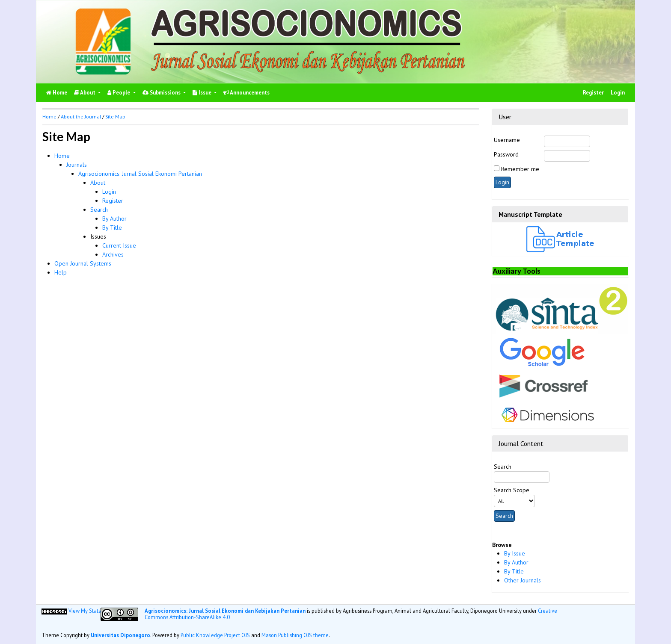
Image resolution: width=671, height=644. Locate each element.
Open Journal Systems (83, 263)
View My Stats (85, 611)
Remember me (520, 169)
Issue (203, 93)
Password (506, 154)
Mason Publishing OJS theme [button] (295, 635)
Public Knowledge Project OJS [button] (215, 635)
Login (618, 93)
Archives (113, 254)
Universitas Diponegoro (120, 635)
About (85, 93)
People (119, 93)
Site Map (115, 117)
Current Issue (119, 245)
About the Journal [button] (81, 117)
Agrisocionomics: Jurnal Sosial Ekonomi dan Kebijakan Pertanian (225, 611)
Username (507, 140)
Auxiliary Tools (517, 271)
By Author (516, 562)
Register (593, 93)
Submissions (162, 93)
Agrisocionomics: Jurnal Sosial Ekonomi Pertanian (140, 174)
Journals (77, 165)
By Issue (515, 553)
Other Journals (523, 580)
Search (99, 210)
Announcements (246, 93)
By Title (514, 571)
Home (62, 156)
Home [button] (49, 117)
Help (61, 272)
